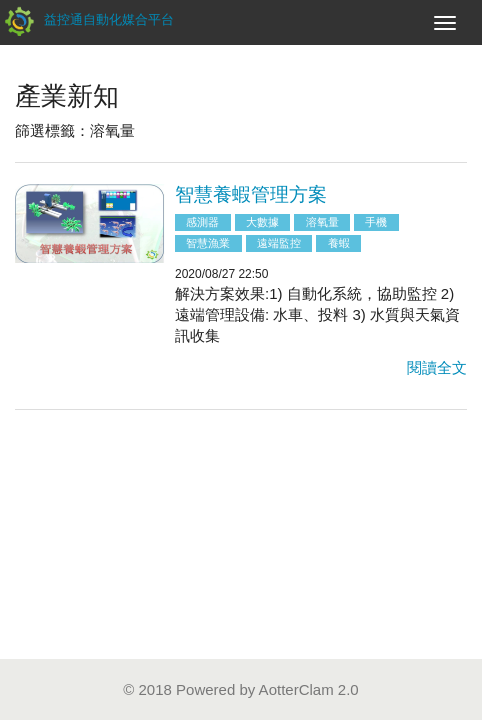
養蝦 (339, 243)
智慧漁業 (208, 243)
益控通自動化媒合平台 (87, 19)
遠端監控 (279, 243)
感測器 (202, 222)
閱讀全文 (437, 367)
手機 (376, 222)
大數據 (262, 222)
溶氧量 (322, 222)
